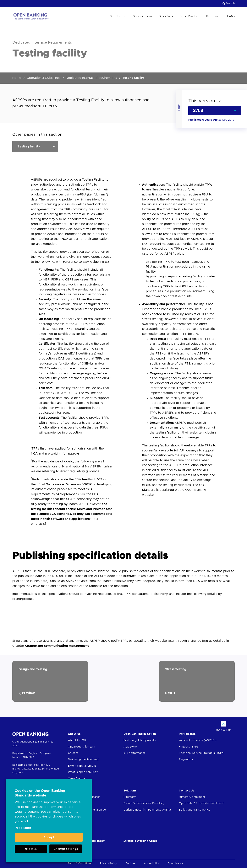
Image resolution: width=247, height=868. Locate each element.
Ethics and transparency (195, 810)
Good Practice (189, 16)
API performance (135, 753)
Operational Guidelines (44, 78)
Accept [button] (49, 837)
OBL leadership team (82, 747)
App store (130, 747)
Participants (187, 734)
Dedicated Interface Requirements (91, 78)
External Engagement (82, 766)
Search (229, 3)
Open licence (176, 863)
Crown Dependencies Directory (144, 803)
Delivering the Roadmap (84, 759)
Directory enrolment (192, 797)
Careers (73, 753)
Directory (130, 797)
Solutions (130, 791)
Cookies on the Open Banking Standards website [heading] (40, 793)
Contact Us (187, 791)
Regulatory (186, 759)
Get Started (118, 16)
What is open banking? (83, 772)
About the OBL (78, 740)
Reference (213, 16)
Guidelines (166, 16)
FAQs (231, 16)
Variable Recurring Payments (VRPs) (147, 810)
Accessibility (151, 863)
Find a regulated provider (140, 740)
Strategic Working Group (140, 841)
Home (17, 78)
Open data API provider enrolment (201, 803)
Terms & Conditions (80, 863)
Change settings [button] (66, 849)
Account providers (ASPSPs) (198, 740)
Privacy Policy (108, 863)
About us (74, 734)
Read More (23, 828)
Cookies (130, 863)
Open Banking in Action (140, 734)
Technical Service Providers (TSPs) (201, 753)
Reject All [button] (31, 849)
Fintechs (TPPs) (189, 747)
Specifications (143, 16)
